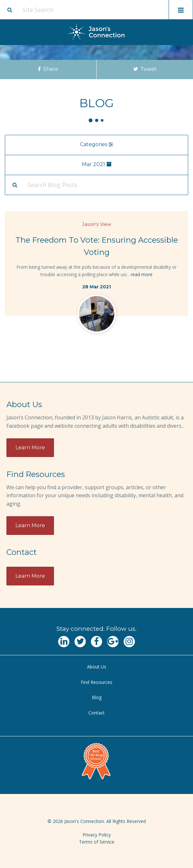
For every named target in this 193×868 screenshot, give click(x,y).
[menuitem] (96, 667)
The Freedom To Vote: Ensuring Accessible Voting (97, 246)
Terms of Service (97, 842)
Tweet (145, 69)
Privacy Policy (97, 835)
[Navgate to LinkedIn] (64, 642)
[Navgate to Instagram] (129, 642)
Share (48, 69)
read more (142, 274)
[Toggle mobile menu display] (181, 10)
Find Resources (96, 682)
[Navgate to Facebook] (96, 642)
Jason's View (97, 224)
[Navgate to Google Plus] (113, 642)
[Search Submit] (15, 185)
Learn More (30, 448)
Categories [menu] (96, 144)
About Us (97, 667)
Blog (97, 697)
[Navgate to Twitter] (80, 642)
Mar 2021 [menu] (97, 164)
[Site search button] (10, 10)
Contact (96, 713)
